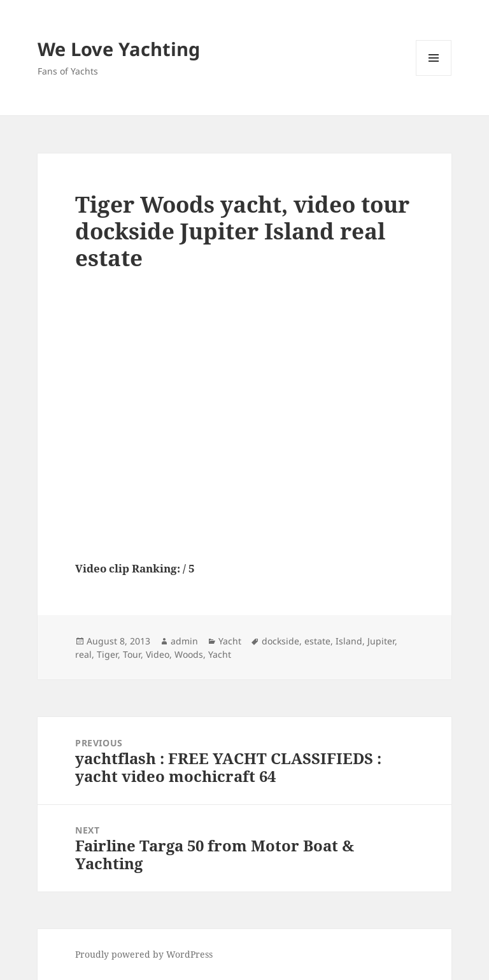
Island (349, 641)
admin (184, 641)
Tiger (107, 654)
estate (317, 641)
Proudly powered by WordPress (144, 954)
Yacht (230, 641)
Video (158, 654)
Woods (189, 654)
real (83, 654)
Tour (132, 654)
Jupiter (381, 641)
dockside (280, 641)
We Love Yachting (119, 49)
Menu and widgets (434, 75)
